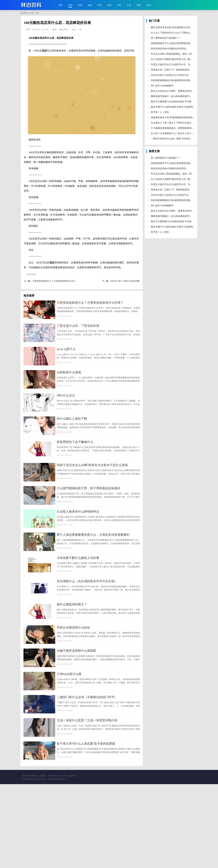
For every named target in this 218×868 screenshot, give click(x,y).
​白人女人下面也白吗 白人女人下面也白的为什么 (175, 33)
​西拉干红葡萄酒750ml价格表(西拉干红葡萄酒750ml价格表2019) (182, 102)
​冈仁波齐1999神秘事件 (162, 86)
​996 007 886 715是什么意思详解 (125, 281)
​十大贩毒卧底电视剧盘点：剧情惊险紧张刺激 (173, 128)
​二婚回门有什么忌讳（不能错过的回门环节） (87, 769)
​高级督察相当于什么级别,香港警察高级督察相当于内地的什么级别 (184, 43)
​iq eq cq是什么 (66, 358)
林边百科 (24, 13)
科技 (109, 5)
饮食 (80, 5)
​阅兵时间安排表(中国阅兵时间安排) (169, 49)
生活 (70, 5)
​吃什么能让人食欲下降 (72, 440)
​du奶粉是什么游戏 (69, 385)
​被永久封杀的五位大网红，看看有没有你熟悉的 (175, 91)
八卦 (129, 5)
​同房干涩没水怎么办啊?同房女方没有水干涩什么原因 (92, 495)
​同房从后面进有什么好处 (73, 686)
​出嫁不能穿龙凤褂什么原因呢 (76, 714)
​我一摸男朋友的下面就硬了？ (166, 38)
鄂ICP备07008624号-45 (57, 863)
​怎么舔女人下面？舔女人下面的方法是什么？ (173, 123)
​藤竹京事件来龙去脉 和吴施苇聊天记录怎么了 (174, 27)
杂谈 (149, 5)
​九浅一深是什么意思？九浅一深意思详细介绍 (87, 796)
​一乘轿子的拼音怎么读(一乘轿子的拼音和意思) (174, 139)
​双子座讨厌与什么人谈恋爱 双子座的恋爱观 (86, 823)
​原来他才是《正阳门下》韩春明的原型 (170, 70)
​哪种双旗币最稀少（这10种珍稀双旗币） (171, 96)
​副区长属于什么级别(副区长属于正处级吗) (172, 107)
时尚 (100, 5)
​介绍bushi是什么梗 (69, 741)
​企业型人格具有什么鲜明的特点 (78, 550)
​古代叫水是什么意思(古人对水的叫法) (170, 75)
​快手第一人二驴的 (160, 112)
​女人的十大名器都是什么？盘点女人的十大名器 (175, 133)
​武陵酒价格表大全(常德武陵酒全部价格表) (172, 117)
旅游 (90, 5)
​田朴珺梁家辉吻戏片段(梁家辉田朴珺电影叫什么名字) (178, 80)
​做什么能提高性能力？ (72, 659)
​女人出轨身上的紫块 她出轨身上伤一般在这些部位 (176, 59)
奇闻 (139, 5)
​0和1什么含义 (66, 413)
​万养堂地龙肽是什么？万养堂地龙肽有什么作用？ (56, 281)
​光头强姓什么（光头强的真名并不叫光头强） (87, 632)
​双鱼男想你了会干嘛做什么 (75, 467)
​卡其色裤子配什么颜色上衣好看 (78, 604)
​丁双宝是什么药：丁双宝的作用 (78, 330)
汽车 (119, 5)
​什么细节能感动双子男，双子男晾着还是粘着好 (89, 522)
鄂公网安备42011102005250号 (34, 863)
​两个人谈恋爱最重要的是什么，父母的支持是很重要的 (93, 577)
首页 (61, 5)
